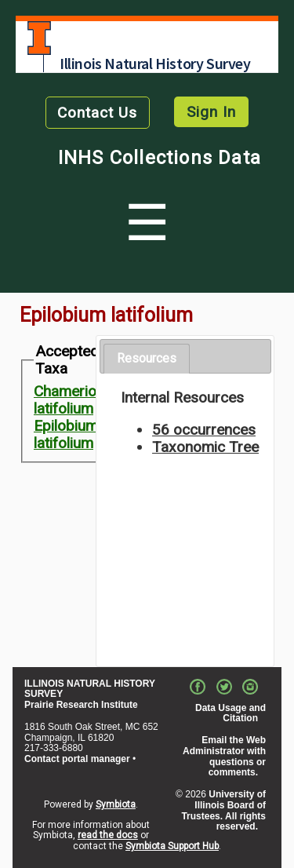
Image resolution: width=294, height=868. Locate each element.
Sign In (211, 112)
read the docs (108, 835)
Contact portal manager (77, 759)
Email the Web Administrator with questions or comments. (224, 756)
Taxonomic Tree (205, 447)
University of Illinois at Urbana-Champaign (39, 38)
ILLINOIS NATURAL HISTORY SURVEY (90, 689)
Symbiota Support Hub (172, 846)
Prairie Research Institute (81, 705)
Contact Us (97, 113)
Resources (147, 358)
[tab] (147, 359)
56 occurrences (204, 430)
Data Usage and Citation (230, 713)
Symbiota (116, 804)
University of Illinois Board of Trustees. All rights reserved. (223, 810)
